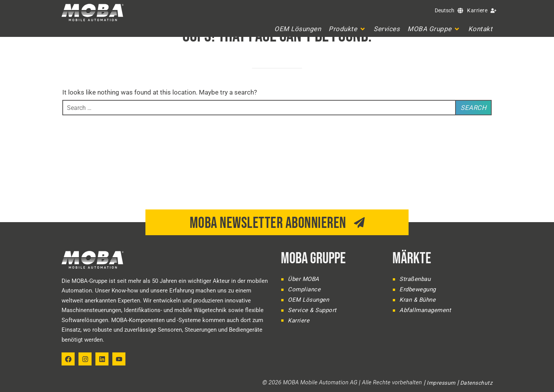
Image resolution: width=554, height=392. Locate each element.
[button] (347, 29)
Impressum (441, 383)
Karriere (477, 10)
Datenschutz (476, 383)
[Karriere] (493, 11)
